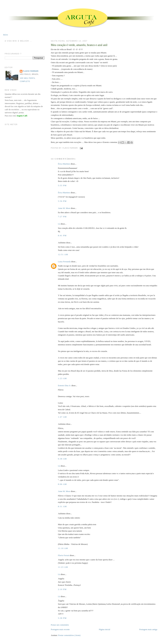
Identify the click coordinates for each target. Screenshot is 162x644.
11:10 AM (63, 548)
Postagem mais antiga (148, 629)
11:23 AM (63, 567)
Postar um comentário (60, 625)
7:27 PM (62, 217)
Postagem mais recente (60, 629)
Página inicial (104, 629)
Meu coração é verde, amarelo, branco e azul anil (79, 45)
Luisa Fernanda (64, 262)
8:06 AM (62, 484)
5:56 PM (62, 201)
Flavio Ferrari (64, 555)
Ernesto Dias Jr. (64, 385)
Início (6, 35)
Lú (59, 224)
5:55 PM (62, 185)
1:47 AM (62, 417)
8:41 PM (62, 235)
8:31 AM (62, 506)
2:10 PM (62, 589)
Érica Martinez (64, 164)
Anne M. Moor (64, 208)
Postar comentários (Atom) (69, 635)
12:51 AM (63, 254)
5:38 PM (62, 618)
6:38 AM (62, 459)
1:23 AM (62, 378)
